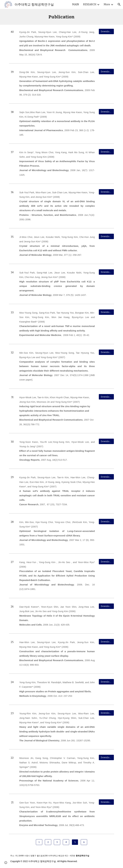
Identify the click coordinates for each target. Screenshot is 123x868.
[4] (66, 842)
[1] (39, 842)
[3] (57, 842)
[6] (84, 842)
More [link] (107, 4)
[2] (48, 842)
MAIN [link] (76, 4)
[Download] (106, 31)
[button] (119, 4)
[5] (75, 842)
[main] (61, 17)
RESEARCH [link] (90, 4)
